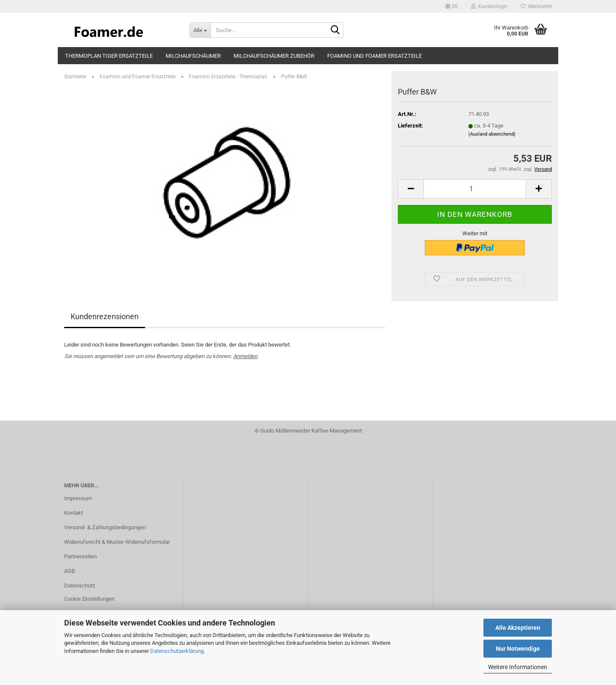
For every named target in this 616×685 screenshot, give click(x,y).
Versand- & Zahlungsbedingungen (105, 527)
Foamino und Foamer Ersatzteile (375, 56)
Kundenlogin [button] (489, 6)
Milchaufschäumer (193, 56)
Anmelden (245, 356)
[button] (452, 6)
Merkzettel (536, 6)
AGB (70, 571)
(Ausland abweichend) (492, 134)
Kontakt (74, 513)
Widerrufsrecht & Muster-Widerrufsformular (117, 542)
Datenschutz (80, 586)
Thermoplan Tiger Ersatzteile (109, 56)
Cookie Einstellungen (89, 599)
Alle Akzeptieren (518, 628)
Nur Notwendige (518, 649)
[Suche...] (200, 30)
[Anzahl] (475, 189)
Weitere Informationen (518, 667)
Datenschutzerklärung (177, 651)
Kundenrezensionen (105, 316)
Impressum (78, 498)
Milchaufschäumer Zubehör (274, 56)
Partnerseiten (80, 556)
